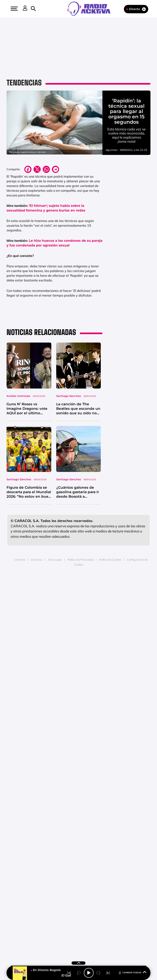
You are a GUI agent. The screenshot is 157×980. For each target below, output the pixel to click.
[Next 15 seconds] (99, 973)
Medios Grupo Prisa (79, 592)
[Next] (108, 973)
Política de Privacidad (80, 559)
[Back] (69, 973)
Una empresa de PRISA (78, 582)
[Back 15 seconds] (79, 973)
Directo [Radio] (136, 9)
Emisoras (37, 559)
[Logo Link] (91, 8)
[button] (14, 9)
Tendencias (24, 83)
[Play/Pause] (89, 973)
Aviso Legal (55, 559)
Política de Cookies (110, 559)
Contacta (20, 559)
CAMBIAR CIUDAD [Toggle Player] (132, 972)
